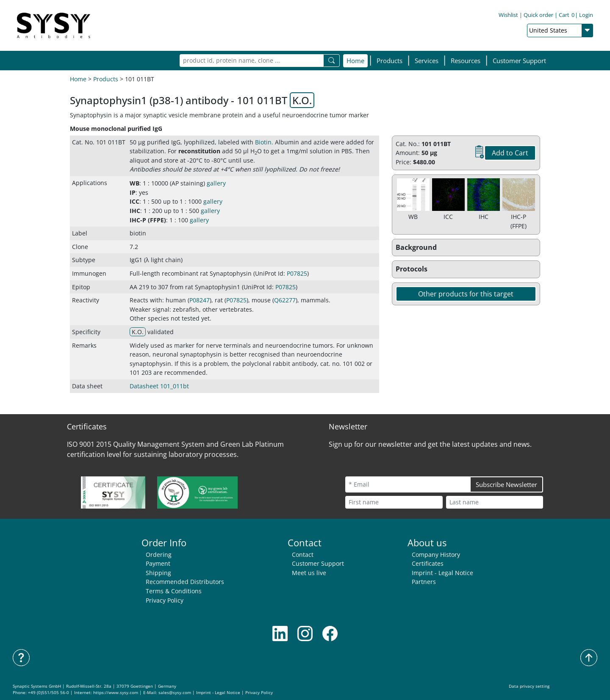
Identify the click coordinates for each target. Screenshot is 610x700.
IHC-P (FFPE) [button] (148, 220)
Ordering (159, 555)
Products (106, 79)
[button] (390, 61)
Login (586, 15)
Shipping (158, 573)
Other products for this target (466, 294)
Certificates (428, 563)
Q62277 (285, 300)
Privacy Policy (165, 600)
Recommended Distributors (185, 582)
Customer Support (519, 61)
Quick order (538, 15)
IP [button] (133, 192)
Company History (436, 555)
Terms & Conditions (174, 591)
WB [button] (134, 183)
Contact (303, 555)
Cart (567, 15)
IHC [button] (135, 211)
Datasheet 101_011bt (159, 386)
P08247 (200, 300)
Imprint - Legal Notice (442, 573)
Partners (424, 582)
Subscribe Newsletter (506, 484)
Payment (158, 563)
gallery (216, 183)
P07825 (297, 273)
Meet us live (309, 573)
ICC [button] (134, 201)
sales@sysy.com (175, 693)
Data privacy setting (529, 686)
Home (355, 61)
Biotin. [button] (264, 142)
